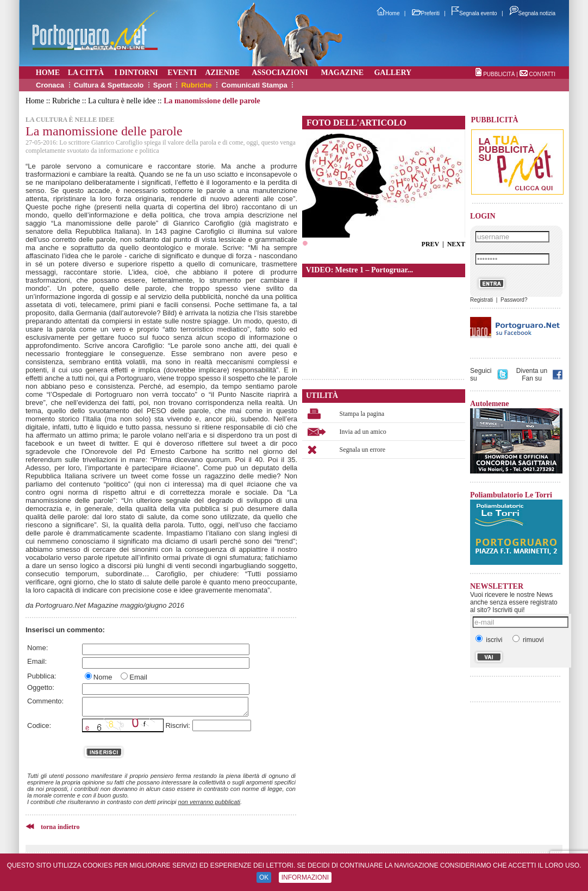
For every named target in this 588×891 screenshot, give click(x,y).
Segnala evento (474, 13)
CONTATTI (542, 74)
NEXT (456, 244)
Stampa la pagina (362, 414)
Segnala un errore (363, 450)
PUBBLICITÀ (499, 74)
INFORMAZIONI (305, 877)
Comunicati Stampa (254, 85)
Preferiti (426, 13)
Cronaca (50, 85)
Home (388, 13)
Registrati (481, 300)
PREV (430, 244)
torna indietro (60, 827)
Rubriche (196, 85)
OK (264, 877)
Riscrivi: (178, 725)
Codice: (39, 725)
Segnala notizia (532, 13)
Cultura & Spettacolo (109, 85)
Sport (162, 85)
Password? (514, 300)
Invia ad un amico (363, 432)
